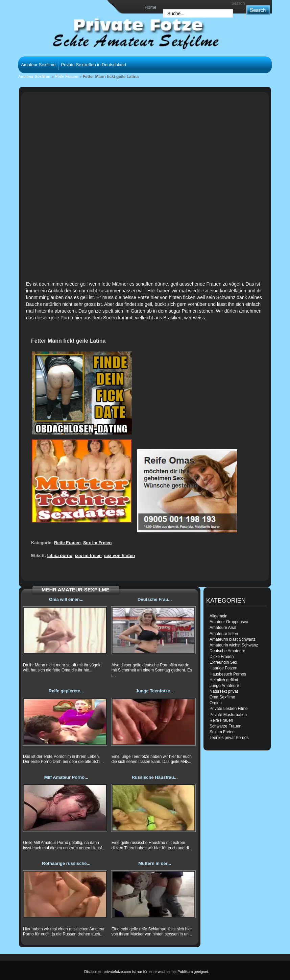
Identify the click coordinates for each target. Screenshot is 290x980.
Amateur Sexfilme (38, 65)
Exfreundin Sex (223, 662)
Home (151, 7)
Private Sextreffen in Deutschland (94, 65)
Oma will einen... (66, 599)
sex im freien (88, 555)
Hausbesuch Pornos (228, 674)
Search (238, 3)
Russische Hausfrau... (155, 777)
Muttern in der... (155, 863)
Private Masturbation (228, 715)
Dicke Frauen (222, 657)
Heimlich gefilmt (224, 680)
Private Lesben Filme (229, 709)
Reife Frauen (66, 77)
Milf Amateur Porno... (66, 777)
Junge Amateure (224, 686)
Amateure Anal (223, 628)
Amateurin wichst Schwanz (234, 645)
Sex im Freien (98, 543)
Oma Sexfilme (222, 697)
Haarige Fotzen (223, 668)
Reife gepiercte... (66, 691)
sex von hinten (119, 555)
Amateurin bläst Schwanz (232, 639)
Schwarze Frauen (225, 726)
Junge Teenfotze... (154, 691)
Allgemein (219, 616)
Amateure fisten (224, 634)
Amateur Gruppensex (229, 622)
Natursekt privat (224, 691)
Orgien (216, 703)
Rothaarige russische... (66, 863)
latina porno (60, 555)
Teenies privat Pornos (229, 738)
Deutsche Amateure (227, 651)
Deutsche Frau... (155, 599)
